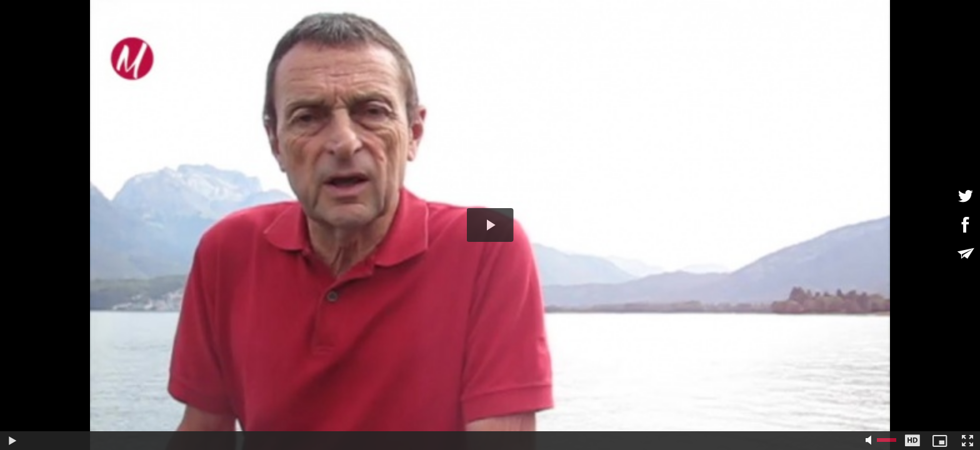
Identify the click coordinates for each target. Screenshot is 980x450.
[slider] (443, 441)
